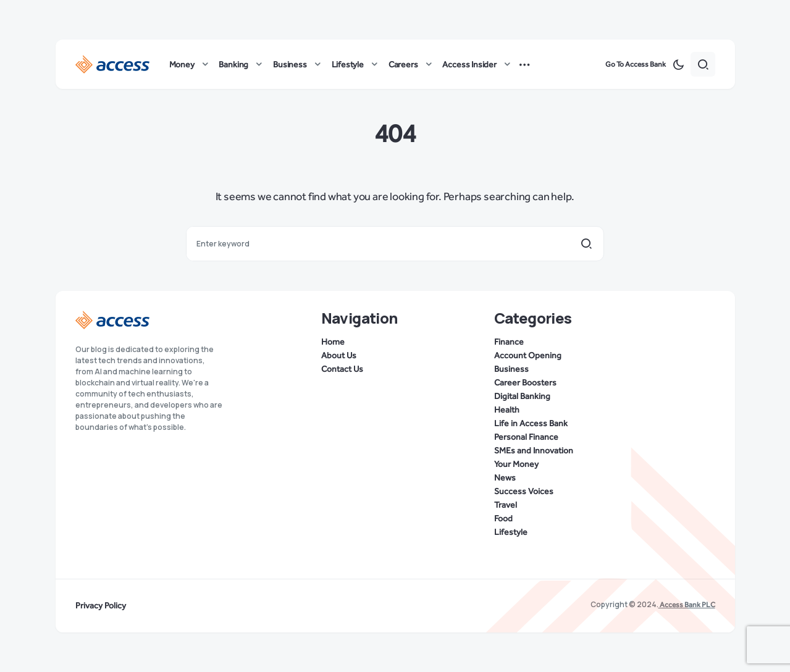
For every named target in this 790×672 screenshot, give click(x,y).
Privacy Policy (101, 606)
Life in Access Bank (531, 424)
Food (503, 519)
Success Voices (524, 492)
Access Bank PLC (687, 605)
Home (333, 342)
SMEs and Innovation (534, 451)
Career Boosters (525, 383)
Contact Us (342, 369)
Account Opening (528, 356)
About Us (339, 356)
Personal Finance (526, 437)
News (505, 478)
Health (507, 410)
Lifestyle (511, 532)
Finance (509, 342)
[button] (678, 64)
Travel (506, 505)
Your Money (516, 464)
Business (511, 369)
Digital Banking (522, 397)
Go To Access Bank (636, 64)
